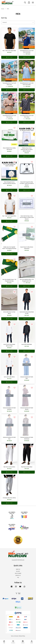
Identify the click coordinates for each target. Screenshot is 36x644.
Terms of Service (15, 636)
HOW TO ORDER (18, 573)
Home (3, 9)
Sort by (4, 18)
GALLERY (18, 571)
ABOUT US (18, 569)
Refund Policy (22, 636)
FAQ (18, 577)
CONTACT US (18, 575)
